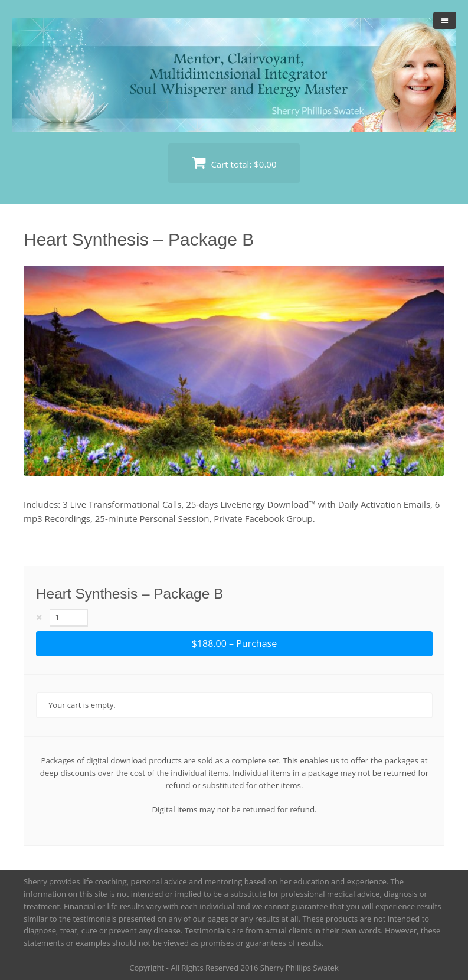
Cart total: (234, 163)
